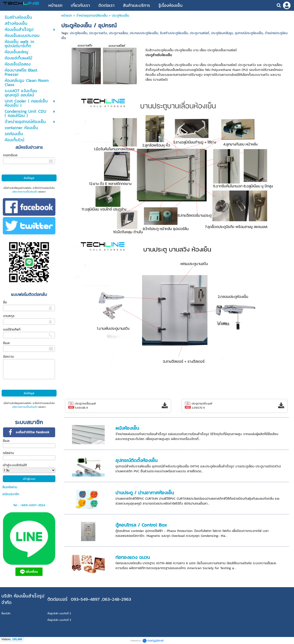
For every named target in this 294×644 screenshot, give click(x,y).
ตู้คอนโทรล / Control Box (141, 525)
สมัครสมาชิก (11, 494)
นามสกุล (9, 316)
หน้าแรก (67, 16)
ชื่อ (5, 302)
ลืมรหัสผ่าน (10, 487)
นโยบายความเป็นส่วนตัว (25, 192)
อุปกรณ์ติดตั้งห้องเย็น (136, 460)
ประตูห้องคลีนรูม (222, 33)
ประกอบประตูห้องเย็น (144, 33)
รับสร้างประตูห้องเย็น (174, 33)
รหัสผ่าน (8, 453)
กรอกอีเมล (10, 155)
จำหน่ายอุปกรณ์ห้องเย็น (92, 16)
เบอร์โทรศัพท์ (12, 329)
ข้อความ (8, 357)
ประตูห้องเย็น (79, 33)
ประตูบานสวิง (98, 33)
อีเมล (6, 343)
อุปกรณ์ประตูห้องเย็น (249, 33)
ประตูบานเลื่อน (118, 33)
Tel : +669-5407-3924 (29, 505)
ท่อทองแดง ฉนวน (133, 557)
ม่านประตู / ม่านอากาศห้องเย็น (145, 493)
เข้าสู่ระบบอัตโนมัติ (15, 465)
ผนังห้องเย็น (127, 428)
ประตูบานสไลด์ (199, 33)
